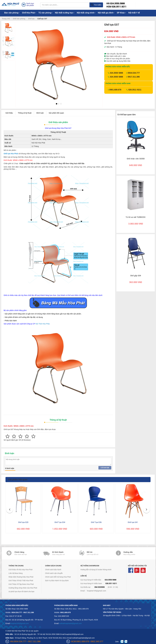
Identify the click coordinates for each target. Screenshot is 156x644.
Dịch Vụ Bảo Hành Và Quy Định (57, 580)
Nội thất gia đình (106, 13)
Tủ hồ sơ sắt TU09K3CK (136, 217)
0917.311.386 (134, 77)
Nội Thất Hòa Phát (42, 324)
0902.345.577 (97, 642)
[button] (20, 60)
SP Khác (121, 13)
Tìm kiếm (96, 5)
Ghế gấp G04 (136, 276)
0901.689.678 (115, 90)
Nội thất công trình (86, 13)
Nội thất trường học (65, 13)
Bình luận (40, 113)
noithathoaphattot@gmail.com (70, 623)
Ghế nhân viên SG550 (136, 159)
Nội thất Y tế (134, 13)
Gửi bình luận (105, 468)
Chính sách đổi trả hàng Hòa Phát (58, 577)
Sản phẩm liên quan (56, 113)
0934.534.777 (134, 73)
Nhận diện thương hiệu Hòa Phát (21, 577)
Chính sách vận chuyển (54, 573)
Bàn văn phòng (12, 13)
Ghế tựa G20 (23, 522)
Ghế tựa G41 (133, 522)
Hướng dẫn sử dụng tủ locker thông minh (96, 570)
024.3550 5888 (116, 73)
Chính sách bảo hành (53, 570)
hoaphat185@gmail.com (96, 591)
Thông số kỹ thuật (25, 113)
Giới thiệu (9, 113)
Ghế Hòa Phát (29, 13)
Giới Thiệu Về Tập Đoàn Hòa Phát (21, 584)
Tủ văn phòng (46, 13)
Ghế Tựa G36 (96, 522)
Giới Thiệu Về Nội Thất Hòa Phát (21, 580)
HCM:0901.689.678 (80, 642)
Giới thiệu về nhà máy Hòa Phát (21, 570)
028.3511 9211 (135, 90)
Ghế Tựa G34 (60, 522)
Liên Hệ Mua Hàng (16, 573)
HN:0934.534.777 (18, 642)
